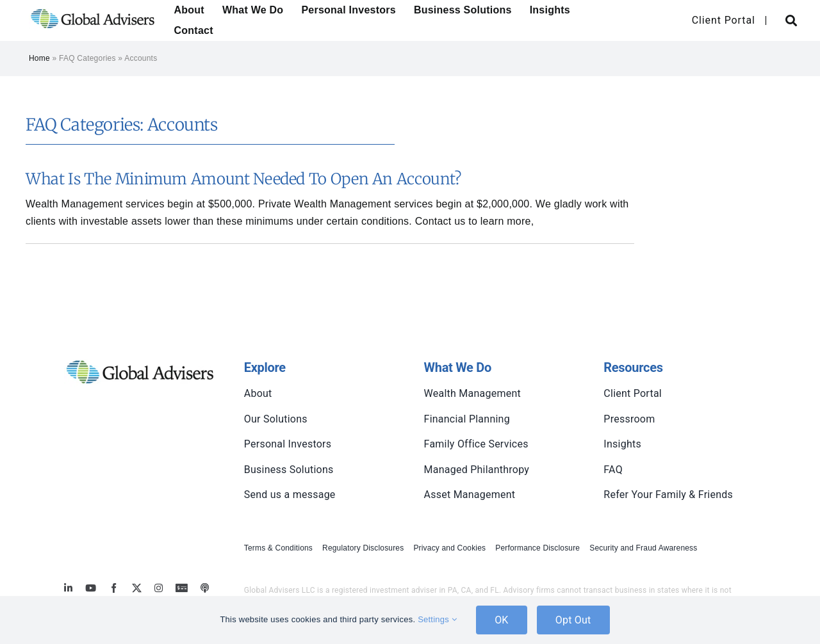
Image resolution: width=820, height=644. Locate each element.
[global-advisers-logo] (93, 8)
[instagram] (159, 588)
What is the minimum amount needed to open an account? (243, 179)
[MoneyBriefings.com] (182, 588)
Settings (437, 619)
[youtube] (91, 588)
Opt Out (573, 620)
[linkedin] (68, 588)
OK (502, 620)
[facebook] (114, 588)
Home (39, 58)
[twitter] (137, 588)
